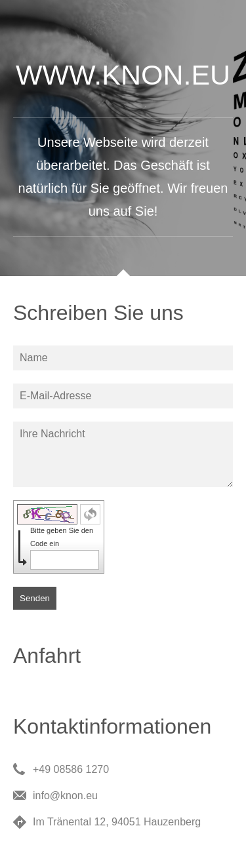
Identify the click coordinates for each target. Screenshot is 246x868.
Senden (35, 598)
